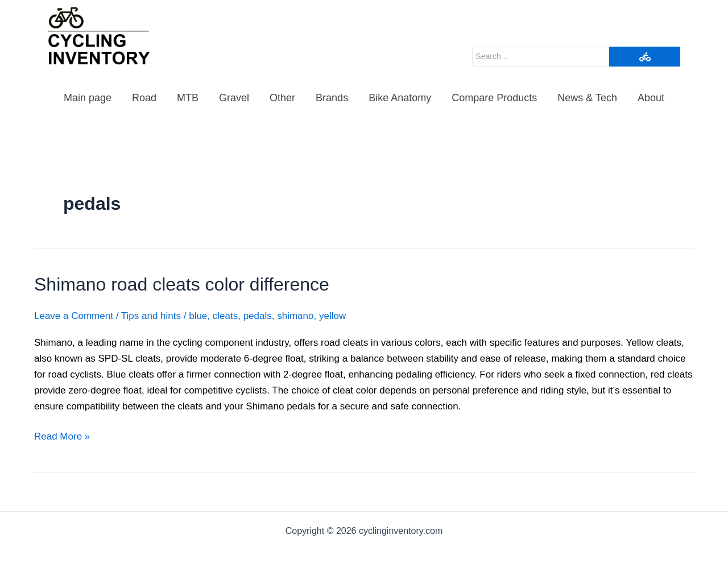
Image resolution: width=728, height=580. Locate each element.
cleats (225, 316)
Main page (88, 98)
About (651, 98)
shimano (295, 316)
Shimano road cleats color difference (182, 284)
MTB (188, 98)
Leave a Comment (74, 316)
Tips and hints (151, 316)
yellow (332, 316)
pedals (258, 316)
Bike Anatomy (400, 98)
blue (198, 316)
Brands (332, 98)
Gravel (234, 98)
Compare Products (494, 98)
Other (282, 98)
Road (144, 98)
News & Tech (587, 98)
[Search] (541, 57)
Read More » (62, 435)
